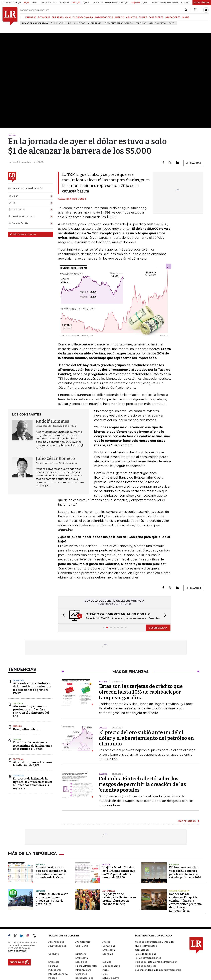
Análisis (17, 726)
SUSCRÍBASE (202, 3)
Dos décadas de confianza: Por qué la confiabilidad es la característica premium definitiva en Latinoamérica (186, 902)
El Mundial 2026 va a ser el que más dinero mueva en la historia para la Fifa (52, 899)
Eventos (107, 962)
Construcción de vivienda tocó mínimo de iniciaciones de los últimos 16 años (32, 746)
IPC (69, 23)
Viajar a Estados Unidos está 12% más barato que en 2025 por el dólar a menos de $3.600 (119, 872)
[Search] (186, 10)
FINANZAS (31, 17)
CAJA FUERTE (156, 17)
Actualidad (109, 891)
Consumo (54, 954)
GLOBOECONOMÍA (83, 17)
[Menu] (23, 17)
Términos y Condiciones (148, 958)
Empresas (54, 962)
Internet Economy (179, 891)
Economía (108, 954)
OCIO (68, 17)
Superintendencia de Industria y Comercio (158, 970)
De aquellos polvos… (27, 729)
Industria (18, 680)
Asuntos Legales (57, 946)
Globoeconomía (111, 966)
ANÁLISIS (120, 17)
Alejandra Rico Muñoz (72, 199)
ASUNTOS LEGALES (137, 17)
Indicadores (55, 970)
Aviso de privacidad (146, 954)
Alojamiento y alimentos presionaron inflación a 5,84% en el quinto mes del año (31, 711)
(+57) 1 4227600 (17, 951)
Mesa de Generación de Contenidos (155, 942)
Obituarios (81, 974)
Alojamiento (95, 23)
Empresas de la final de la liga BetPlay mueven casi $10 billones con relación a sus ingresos (32, 783)
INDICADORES (173, 17)
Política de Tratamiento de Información (156, 962)
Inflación (59, 23)
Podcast (53, 978)
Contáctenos (142, 950)
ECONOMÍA (44, 17)
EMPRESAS (58, 17)
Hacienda (18, 703)
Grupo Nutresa (158, 23)
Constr (17, 739)
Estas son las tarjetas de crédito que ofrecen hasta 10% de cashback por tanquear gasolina (141, 692)
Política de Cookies (146, 966)
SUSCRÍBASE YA (158, 628)
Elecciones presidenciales (119, 23)
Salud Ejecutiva (111, 978)
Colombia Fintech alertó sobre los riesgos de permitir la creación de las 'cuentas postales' (142, 784)
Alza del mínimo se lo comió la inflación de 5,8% (32, 764)
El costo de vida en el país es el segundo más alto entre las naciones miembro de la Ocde (51, 872)
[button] (63, 616)
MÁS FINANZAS (187, 821)
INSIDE (186, 17)
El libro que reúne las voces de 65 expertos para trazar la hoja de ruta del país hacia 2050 (185, 872)
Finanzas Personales (86, 966)
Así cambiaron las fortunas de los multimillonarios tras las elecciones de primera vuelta (32, 688)
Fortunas (141, 23)
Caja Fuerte (82, 946)
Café (171, 23)
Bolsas (106, 865)
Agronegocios (56, 942)
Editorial (18, 759)
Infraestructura (83, 970)
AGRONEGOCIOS (104, 17)
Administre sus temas (23, 234)
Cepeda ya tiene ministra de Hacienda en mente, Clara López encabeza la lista (119, 899)
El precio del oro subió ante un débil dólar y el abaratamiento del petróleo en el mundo (146, 738)
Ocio (105, 974)
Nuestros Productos (146, 946)
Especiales (81, 962)
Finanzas (53, 966)
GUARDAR (193, 163)
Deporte (41, 891)
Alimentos (79, 23)
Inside (106, 970)
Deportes (19, 776)
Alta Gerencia (83, 942)
